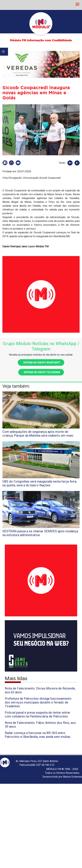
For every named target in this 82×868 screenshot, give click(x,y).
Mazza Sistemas (72, 777)
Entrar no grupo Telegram (41, 372)
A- (77, 163)
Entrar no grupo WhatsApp (41, 363)
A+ (70, 163)
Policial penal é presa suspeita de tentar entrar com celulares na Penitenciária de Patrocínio (37, 714)
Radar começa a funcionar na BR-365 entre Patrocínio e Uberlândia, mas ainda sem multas (38, 735)
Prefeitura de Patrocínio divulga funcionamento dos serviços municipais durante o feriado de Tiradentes (38, 702)
